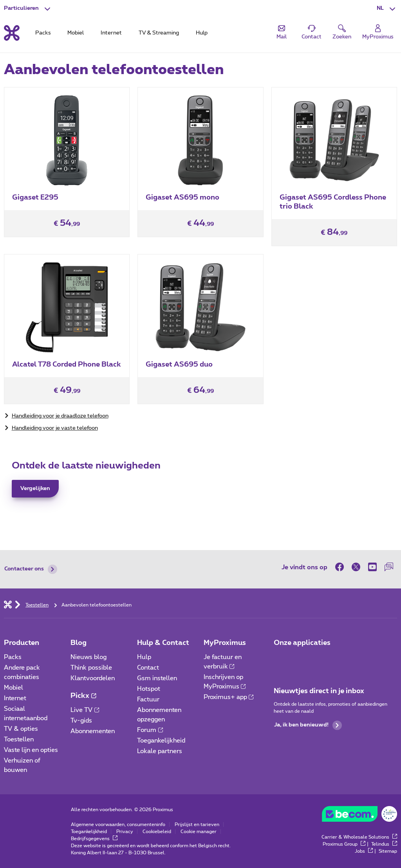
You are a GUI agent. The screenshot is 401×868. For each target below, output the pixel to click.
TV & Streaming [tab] (159, 33)
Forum (150, 730)
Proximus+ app (229, 697)
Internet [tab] (111, 33)
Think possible (91, 668)
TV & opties (21, 729)
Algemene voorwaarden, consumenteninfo (118, 824)
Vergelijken (35, 488)
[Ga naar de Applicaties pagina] (281, 659)
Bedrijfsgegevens (94, 839)
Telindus (384, 844)
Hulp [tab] (202, 33)
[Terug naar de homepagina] (12, 33)
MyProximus (225, 643)
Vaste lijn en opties (31, 750)
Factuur (148, 699)
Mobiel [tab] (76, 33)
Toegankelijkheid (161, 741)
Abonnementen (93, 731)
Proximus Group (344, 844)
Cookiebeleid (157, 832)
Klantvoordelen (93, 678)
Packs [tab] (43, 33)
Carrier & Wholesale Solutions (359, 837)
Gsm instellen (157, 678)
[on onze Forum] (389, 567)
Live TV (85, 710)
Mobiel (14, 688)
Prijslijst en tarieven (197, 824)
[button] (387, 9)
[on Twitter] (356, 567)
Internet (15, 698)
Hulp (144, 657)
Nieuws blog (89, 657)
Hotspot (149, 689)
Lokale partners (160, 751)
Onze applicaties (302, 643)
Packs (13, 657)
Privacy (125, 832)
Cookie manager (199, 832)
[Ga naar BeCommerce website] (359, 816)
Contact (148, 668)
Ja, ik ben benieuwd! (308, 725)
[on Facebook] (341, 567)
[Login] (378, 32)
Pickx (83, 696)
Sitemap (388, 851)
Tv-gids (81, 721)
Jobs (364, 851)
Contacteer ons (31, 569)
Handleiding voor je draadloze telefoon (60, 416)
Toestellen (19, 739)
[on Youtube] (372, 567)
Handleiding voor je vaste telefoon (55, 428)
